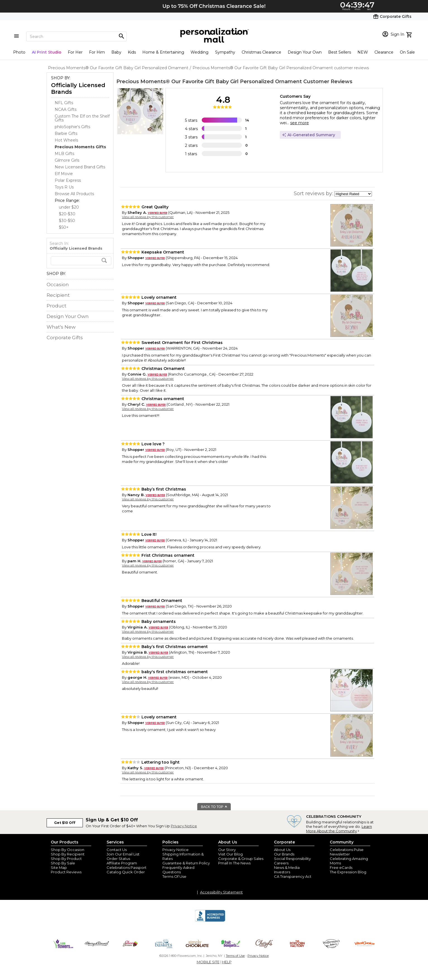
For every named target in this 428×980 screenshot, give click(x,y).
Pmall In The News (234, 863)
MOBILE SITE (208, 962)
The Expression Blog (348, 872)
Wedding (199, 52)
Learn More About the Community (339, 829)
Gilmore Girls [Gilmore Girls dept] (67, 160)
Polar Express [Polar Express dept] (68, 180)
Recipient (58, 295)
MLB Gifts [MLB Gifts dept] (64, 154)
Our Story (227, 850)
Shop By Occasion (68, 850)
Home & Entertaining (163, 52)
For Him (97, 52)
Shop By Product (66, 859)
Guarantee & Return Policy (186, 863)
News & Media (287, 867)
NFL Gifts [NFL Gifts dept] (64, 103)
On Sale (407, 52)
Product (56, 306)
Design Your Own (305, 52)
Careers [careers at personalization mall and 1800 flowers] (281, 863)
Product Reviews (66, 872)
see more (300, 123)
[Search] (76, 36)
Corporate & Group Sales (241, 859)
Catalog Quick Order (126, 872)
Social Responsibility (292, 859)
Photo (19, 52)
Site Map (59, 867)
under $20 (69, 207)
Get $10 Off (65, 823)
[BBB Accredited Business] (210, 921)
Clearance (384, 52)
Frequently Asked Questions (178, 870)
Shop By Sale (63, 863)
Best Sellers (340, 52)
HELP (227, 962)
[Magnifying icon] (121, 36)
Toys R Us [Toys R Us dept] (64, 187)
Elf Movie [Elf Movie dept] (64, 174)
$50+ (64, 227)
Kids (132, 52)
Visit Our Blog (230, 854)
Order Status (118, 859)
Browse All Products (74, 194)
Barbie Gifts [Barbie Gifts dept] (66, 133)
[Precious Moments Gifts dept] (80, 147)
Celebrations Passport (127, 867)
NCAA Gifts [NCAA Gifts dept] (66, 109)
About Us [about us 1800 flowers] (282, 850)
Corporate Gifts (65, 338)
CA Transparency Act (293, 876)
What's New (61, 327)
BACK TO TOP (214, 807)
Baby (116, 52)
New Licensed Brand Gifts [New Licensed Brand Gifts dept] (80, 167)
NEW (363, 52)
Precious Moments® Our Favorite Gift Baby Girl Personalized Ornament (209, 82)
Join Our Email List (123, 854)
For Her (75, 52)
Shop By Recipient (68, 854)
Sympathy (225, 52)
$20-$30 (67, 214)
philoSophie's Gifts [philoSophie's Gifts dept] (72, 127)
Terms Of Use (174, 876)
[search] (81, 261)
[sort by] (353, 194)
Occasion (58, 285)
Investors (282, 872)
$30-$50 (67, 221)
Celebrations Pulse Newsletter (347, 852)
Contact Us (117, 850)
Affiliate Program (122, 863)
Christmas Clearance (261, 52)
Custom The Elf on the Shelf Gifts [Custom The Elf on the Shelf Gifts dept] (82, 118)
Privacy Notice (184, 826)
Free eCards (341, 867)
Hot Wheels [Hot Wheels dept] (66, 140)
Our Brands (284, 854)
